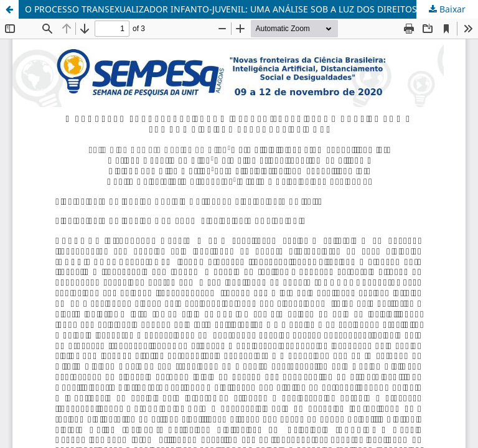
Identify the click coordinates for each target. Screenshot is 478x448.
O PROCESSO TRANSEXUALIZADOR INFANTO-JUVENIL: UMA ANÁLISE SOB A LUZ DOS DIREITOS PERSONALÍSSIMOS (251, 9)
